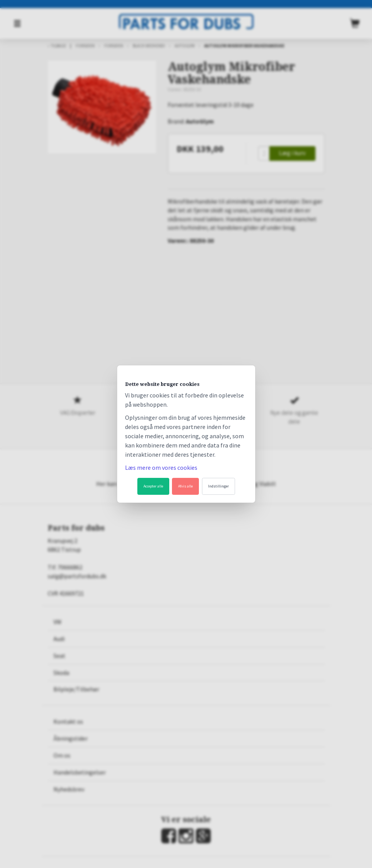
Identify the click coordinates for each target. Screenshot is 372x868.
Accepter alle (153, 486)
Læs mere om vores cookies (161, 467)
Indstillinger (219, 486)
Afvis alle (185, 486)
